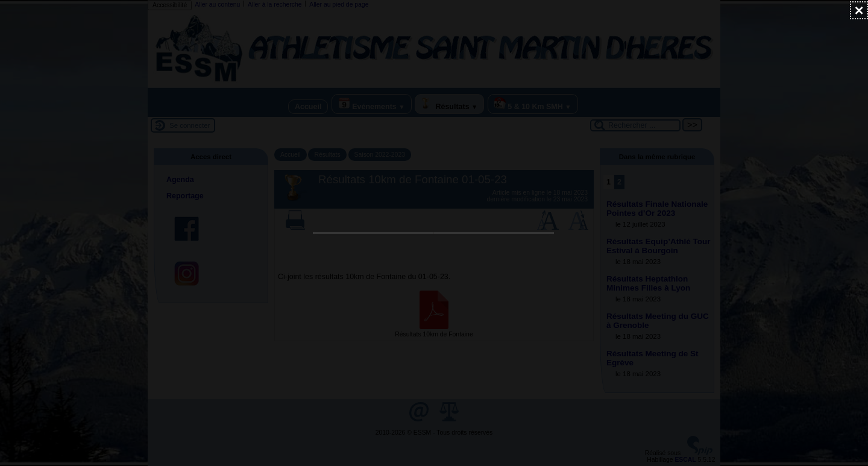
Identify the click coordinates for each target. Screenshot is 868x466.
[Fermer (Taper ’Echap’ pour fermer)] (859, 10)
